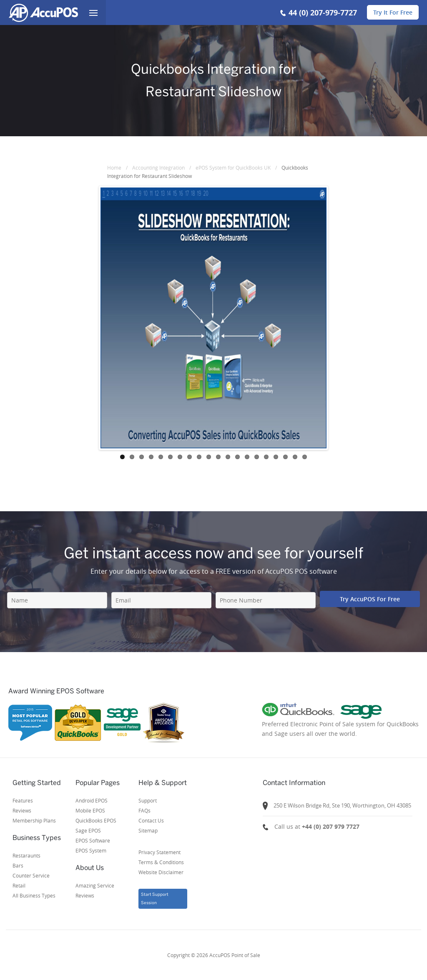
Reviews (22, 810)
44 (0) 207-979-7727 (323, 13)
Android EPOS (92, 800)
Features (23, 800)
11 (218, 457)
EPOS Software (93, 840)
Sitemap (148, 830)
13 (237, 457)
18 (285, 457)
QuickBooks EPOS (96, 820)
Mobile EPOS (90, 810)
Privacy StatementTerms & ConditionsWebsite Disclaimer (161, 862)
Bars (18, 865)
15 (257, 457)
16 (266, 457)
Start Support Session (155, 899)
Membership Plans (34, 820)
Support (148, 800)
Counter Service (31, 875)
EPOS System (91, 850)
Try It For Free (393, 12)
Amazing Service (95, 885)
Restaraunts (26, 855)
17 (276, 457)
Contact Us (151, 820)
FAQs (144, 810)
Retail (19, 885)
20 (305, 457)
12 (228, 457)
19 (295, 457)
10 (209, 457)
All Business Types (34, 895)
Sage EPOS (88, 830)
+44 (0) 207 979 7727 (331, 826)
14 (247, 457)
